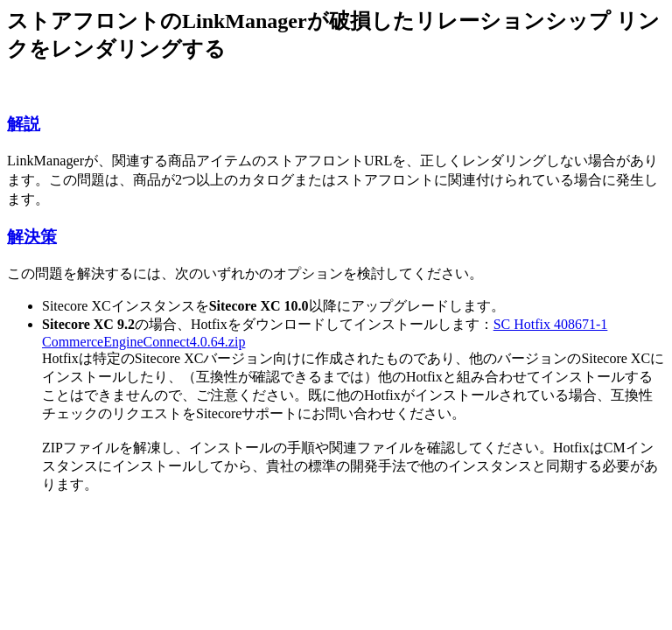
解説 (24, 124)
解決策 (32, 237)
